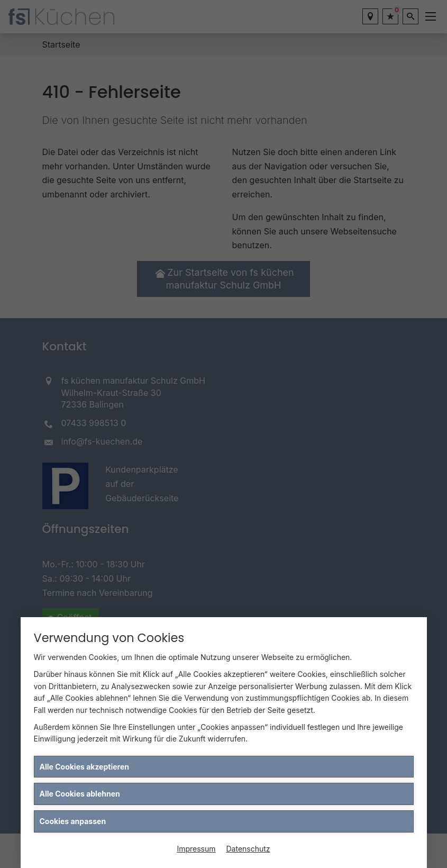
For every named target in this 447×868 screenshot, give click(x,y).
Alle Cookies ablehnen (80, 794)
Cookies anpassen (73, 821)
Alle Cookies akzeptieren (84, 767)
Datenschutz (248, 849)
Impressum (196, 849)
